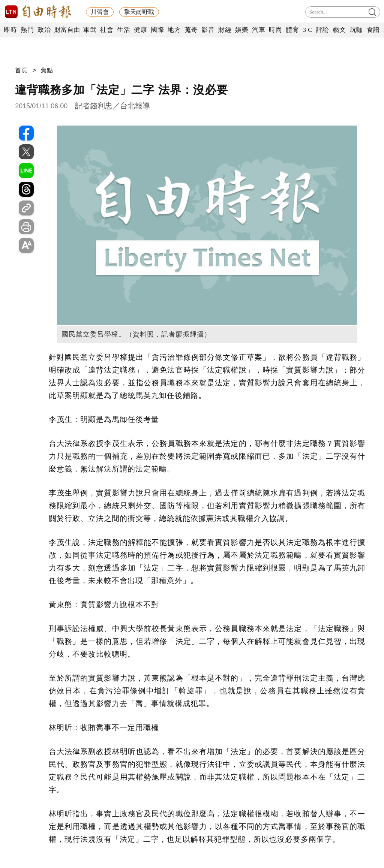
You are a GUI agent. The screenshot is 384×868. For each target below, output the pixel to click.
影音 (208, 30)
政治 (44, 30)
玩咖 (356, 30)
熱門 (27, 30)
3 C (307, 30)
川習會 (100, 12)
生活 (124, 30)
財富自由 (67, 30)
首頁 (21, 70)
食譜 (373, 30)
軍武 (90, 30)
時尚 (275, 30)
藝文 (340, 30)
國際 (157, 30)
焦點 (47, 70)
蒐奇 (191, 30)
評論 (323, 30)
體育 (292, 30)
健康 (140, 30)
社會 (107, 30)
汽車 (259, 30)
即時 (10, 30)
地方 (174, 30)
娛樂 (242, 30)
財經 (225, 30)
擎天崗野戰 (139, 12)
